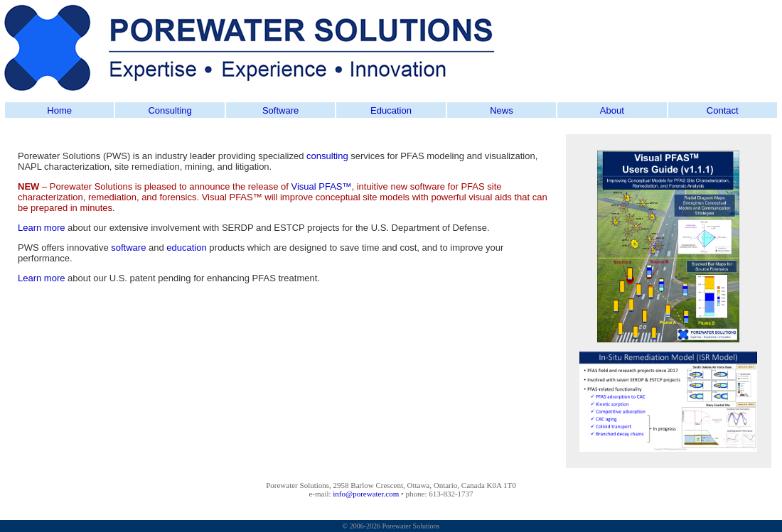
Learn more (41, 228)
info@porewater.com (366, 494)
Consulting (170, 110)
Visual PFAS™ (321, 186)
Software (280, 110)
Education (391, 110)
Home (59, 110)
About (612, 110)
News (502, 110)
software (128, 248)
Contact (723, 110)
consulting (327, 156)
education (186, 248)
